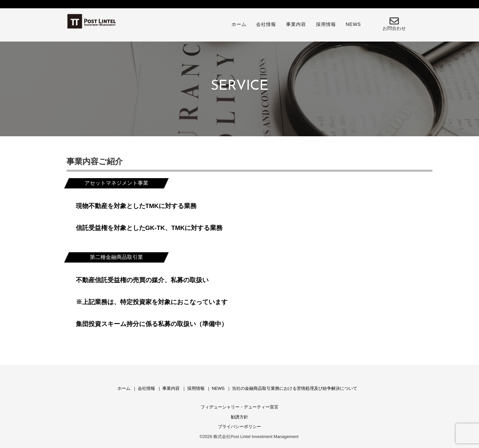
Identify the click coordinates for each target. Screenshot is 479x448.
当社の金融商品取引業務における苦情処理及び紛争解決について (295, 388)
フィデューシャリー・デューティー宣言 (239, 407)
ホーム (239, 24)
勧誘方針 (239, 417)
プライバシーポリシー (239, 427)
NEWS (353, 24)
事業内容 (296, 24)
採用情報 (326, 24)
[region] (239, 86)
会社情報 (266, 24)
